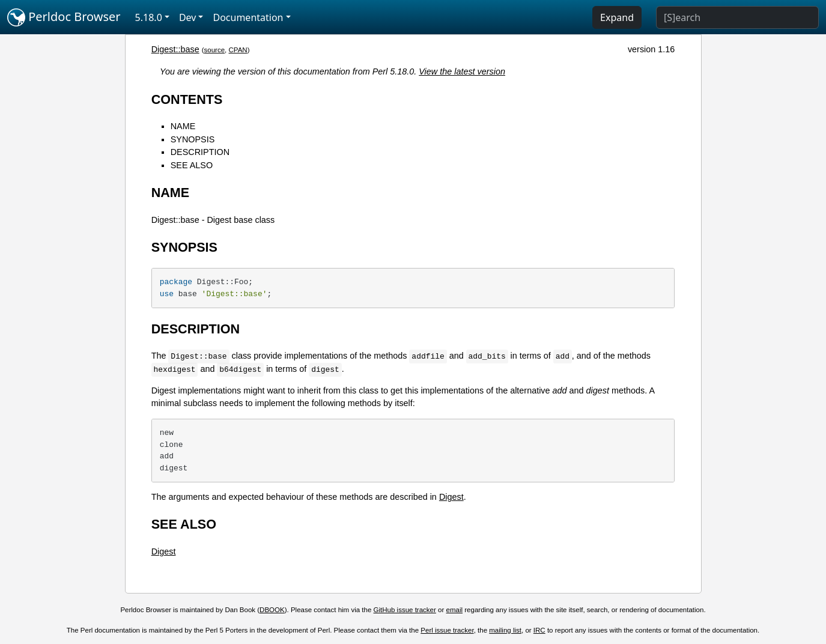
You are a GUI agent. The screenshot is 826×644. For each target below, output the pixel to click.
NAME (183, 126)
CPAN (238, 50)
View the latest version (462, 71)
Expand (617, 17)
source (215, 50)
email (455, 610)
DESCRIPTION (200, 152)
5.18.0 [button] (149, 17)
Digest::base (175, 49)
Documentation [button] (248, 17)
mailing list (505, 630)
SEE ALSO (192, 165)
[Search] (737, 17)
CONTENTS (187, 99)
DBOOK (272, 610)
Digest (451, 497)
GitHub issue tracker (405, 610)
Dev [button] (188, 17)
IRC (539, 630)
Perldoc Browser (64, 17)
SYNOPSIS (193, 139)
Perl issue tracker (447, 630)
